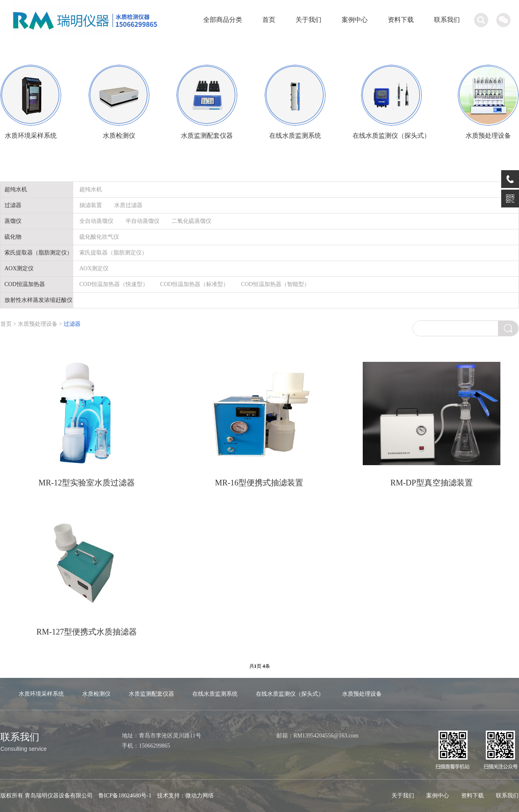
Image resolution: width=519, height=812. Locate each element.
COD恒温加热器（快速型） (114, 284)
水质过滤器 (128, 205)
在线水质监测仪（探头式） (290, 694)
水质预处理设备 (38, 324)
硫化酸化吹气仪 (99, 237)
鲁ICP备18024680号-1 (125, 796)
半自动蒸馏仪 (143, 221)
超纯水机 (91, 189)
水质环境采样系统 (41, 694)
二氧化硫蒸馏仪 (191, 221)
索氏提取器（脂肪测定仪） (113, 253)
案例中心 (355, 20)
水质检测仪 (96, 694)
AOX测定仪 (94, 268)
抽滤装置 (91, 205)
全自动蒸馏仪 (96, 221)
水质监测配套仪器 (151, 694)
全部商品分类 (223, 20)
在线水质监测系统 (215, 694)
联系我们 (447, 20)
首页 (269, 20)
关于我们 (308, 20)
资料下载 (401, 20)
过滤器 (72, 324)
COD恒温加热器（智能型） (275, 284)
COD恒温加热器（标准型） (195, 284)
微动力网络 (200, 796)
